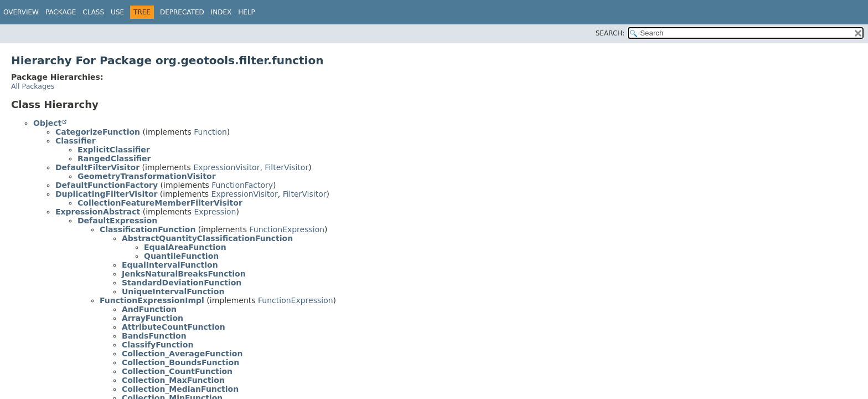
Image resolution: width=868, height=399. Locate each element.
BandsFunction (154, 336)
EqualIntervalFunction (170, 265)
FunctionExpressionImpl (152, 300)
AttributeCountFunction (174, 327)
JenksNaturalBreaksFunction (184, 274)
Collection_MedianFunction (180, 389)
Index (221, 12)
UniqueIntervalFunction (173, 291)
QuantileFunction (181, 256)
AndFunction (149, 309)
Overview (21, 12)
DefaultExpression (117, 221)
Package (61, 12)
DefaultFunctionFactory (107, 185)
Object (47, 123)
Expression (215, 212)
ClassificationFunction (148, 229)
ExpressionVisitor (226, 167)
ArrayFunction (153, 318)
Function (210, 132)
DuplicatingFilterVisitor (106, 194)
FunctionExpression (287, 229)
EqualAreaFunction (185, 247)
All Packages (33, 86)
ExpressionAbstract (98, 212)
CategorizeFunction (98, 132)
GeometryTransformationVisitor (147, 176)
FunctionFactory (242, 185)
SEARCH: (610, 33)
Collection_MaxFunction (173, 380)
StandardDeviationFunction (182, 283)
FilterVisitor (286, 167)
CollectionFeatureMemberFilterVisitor (160, 203)
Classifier (76, 141)
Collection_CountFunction (177, 371)
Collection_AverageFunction (182, 354)
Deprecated (182, 12)
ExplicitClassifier (114, 150)
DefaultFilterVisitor (97, 167)
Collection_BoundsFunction (180, 362)
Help (247, 12)
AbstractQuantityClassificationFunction (207, 238)
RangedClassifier (114, 158)
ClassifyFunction (157, 345)
